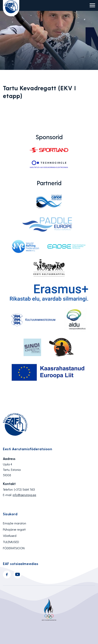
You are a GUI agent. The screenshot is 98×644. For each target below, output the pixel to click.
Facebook (7, 574)
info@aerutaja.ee (24, 495)
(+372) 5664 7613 (24, 489)
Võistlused (10, 536)
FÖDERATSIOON (14, 548)
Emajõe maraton (15, 523)
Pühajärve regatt (14, 529)
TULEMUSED (11, 542)
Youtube (18, 574)
